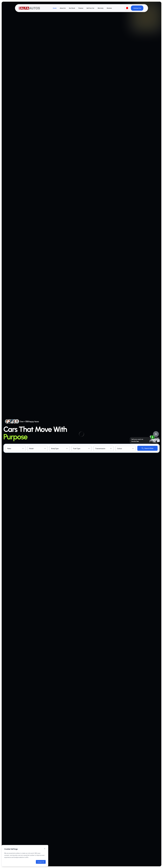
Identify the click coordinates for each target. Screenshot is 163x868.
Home (55, 8)
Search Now (147, 448)
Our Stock (72, 8)
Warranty (101, 8)
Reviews (109, 8)
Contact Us (137, 8)
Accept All (41, 862)
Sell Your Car (90, 8)
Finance (81, 8)
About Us (63, 8)
